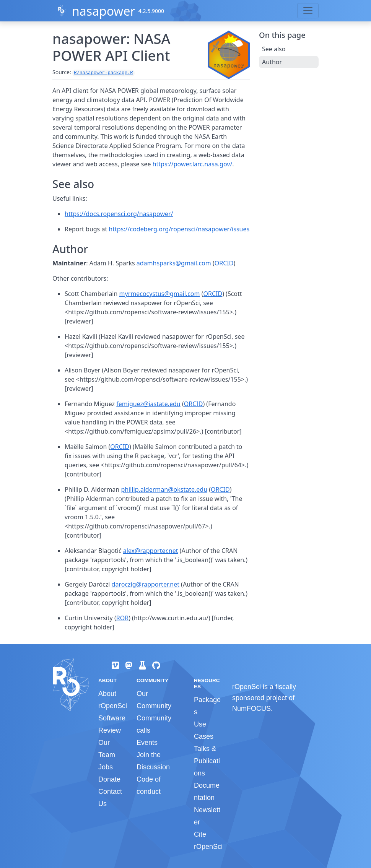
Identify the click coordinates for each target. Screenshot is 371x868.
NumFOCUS (251, 709)
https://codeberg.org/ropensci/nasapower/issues (179, 229)
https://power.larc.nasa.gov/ (193, 164)
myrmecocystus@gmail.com (160, 294)
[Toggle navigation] (308, 11)
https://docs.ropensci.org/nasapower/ (119, 214)
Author (272, 62)
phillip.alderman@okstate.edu (164, 489)
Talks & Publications (207, 761)
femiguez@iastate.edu (148, 404)
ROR (122, 618)
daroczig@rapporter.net (146, 584)
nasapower (104, 11)
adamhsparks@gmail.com (174, 263)
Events (147, 743)
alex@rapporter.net (151, 551)
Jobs (106, 767)
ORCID (224, 263)
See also (274, 49)
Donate (109, 779)
